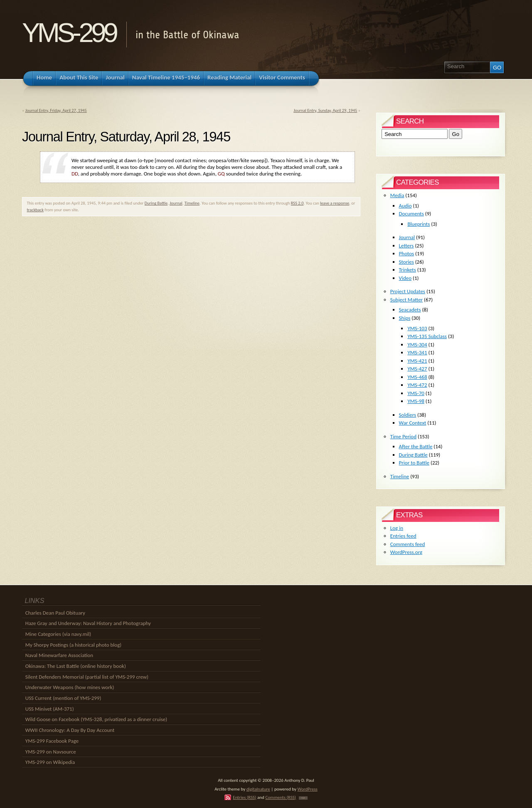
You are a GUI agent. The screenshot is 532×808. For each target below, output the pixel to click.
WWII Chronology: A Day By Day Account (70, 730)
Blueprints (419, 224)
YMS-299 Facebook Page (52, 741)
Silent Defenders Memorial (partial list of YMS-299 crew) (87, 677)
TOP (303, 798)
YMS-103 (417, 328)
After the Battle (416, 446)
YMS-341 (417, 352)
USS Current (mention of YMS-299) (63, 698)
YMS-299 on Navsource (51, 752)
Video (405, 278)
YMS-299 (69, 33)
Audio (405, 206)
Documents (411, 214)
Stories (406, 262)
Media (397, 195)
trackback (35, 210)
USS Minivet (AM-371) (50, 709)
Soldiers (408, 415)
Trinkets (408, 270)
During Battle (156, 203)
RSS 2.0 (297, 203)
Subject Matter (406, 300)
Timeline (192, 203)
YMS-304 (417, 345)
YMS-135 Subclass (427, 336)
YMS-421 (417, 361)
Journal (176, 203)
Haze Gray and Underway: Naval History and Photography (88, 623)
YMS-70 (416, 393)
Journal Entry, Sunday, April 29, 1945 (325, 110)
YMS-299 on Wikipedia (50, 762)
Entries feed (403, 536)
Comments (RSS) (281, 797)
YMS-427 (417, 369)
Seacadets (410, 310)
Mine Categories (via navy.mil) (58, 634)
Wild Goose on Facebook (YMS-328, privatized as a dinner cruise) (96, 719)
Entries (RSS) (244, 797)
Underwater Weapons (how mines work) (70, 687)
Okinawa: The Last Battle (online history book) (76, 666)
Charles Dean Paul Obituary (55, 613)
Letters (406, 246)
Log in (397, 528)
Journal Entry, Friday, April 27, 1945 (56, 110)
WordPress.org (406, 552)
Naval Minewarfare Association (59, 655)
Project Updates (408, 291)
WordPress (308, 789)
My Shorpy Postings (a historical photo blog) (73, 645)
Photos (407, 253)
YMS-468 (417, 377)
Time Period (403, 436)
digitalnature (258, 789)
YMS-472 (417, 385)
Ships (405, 318)
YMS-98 (416, 401)
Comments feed (408, 544)
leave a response (335, 203)
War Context (413, 423)
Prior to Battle (414, 463)
